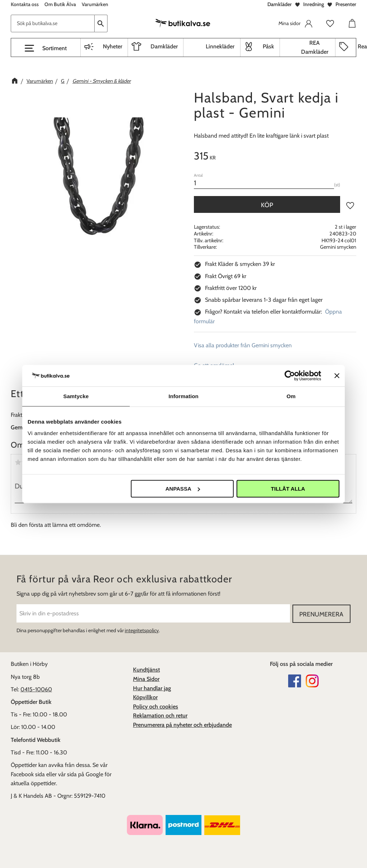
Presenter (346, 4)
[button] (46, 48)
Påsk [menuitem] (268, 46)
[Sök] (101, 23)
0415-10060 (36, 689)
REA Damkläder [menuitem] (315, 47)
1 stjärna (18, 462)
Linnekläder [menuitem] (220, 46)
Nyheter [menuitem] (113, 46)
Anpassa (182, 489)
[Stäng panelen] (337, 376)
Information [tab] (183, 396)
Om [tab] (291, 396)
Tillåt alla (288, 489)
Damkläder (280, 4)
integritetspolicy (142, 630)
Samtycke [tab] (76, 396)
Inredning (314, 4)
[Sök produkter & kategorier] (53, 23)
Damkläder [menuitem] (164, 46)
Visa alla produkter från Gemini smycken (243, 345)
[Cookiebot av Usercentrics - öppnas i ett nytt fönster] (290, 376)
